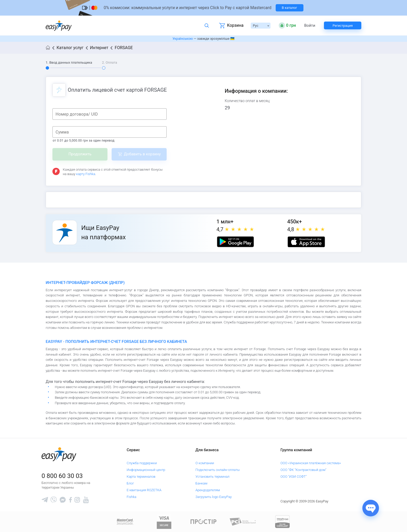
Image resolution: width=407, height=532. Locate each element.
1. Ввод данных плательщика (69, 62)
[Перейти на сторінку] (203, 8)
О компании (205, 463)
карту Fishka (86, 174)
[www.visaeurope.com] (164, 521)
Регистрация (343, 26)
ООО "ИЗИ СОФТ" (294, 477)
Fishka (131, 497)
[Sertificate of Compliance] (243, 521)
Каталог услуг (70, 48)
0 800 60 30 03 (62, 476)
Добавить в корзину (142, 154)
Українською (183, 39)
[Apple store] (306, 242)
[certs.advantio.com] (282, 521)
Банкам (201, 483)
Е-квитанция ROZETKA (144, 490)
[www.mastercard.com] (125, 521)
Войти (310, 26)
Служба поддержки (142, 463)
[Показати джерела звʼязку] (371, 508)
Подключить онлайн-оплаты (218, 470)
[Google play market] (235, 242)
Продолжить (80, 154)
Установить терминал (212, 477)
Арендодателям (208, 490)
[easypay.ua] (59, 26)
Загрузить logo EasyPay (214, 497)
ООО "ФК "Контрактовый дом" (304, 470)
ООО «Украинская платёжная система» (311, 463)
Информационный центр (146, 470)
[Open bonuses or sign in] (287, 25)
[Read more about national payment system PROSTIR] (203, 521)
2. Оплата (110, 62)
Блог (130, 483)
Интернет (99, 48)
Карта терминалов (141, 477)
